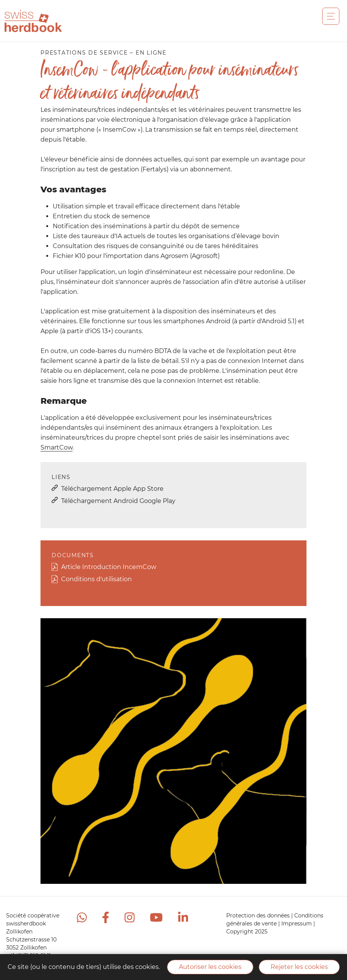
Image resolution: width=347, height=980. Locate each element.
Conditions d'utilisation (96, 579)
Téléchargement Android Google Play (118, 501)
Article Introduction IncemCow (109, 567)
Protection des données (259, 916)
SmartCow (57, 447)
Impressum (297, 924)
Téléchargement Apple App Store (112, 489)
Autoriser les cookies (210, 967)
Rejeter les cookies (299, 967)
